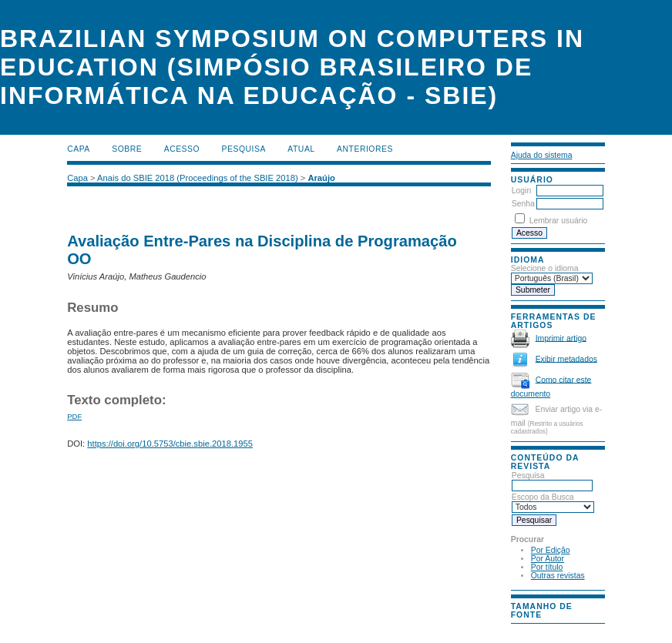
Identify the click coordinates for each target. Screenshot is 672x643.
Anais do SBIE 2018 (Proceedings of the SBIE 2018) (198, 178)
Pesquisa (552, 481)
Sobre (127, 149)
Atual (301, 149)
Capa (79, 149)
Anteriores (365, 149)
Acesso (182, 149)
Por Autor (548, 559)
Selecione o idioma (545, 268)
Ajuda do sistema (542, 155)
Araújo (321, 178)
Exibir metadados (566, 358)
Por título (547, 567)
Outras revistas (558, 576)
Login (521, 191)
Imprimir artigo (561, 338)
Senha (523, 204)
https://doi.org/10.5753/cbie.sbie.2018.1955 (170, 444)
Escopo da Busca (553, 502)
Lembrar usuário (559, 221)
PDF (74, 416)
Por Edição (551, 550)
